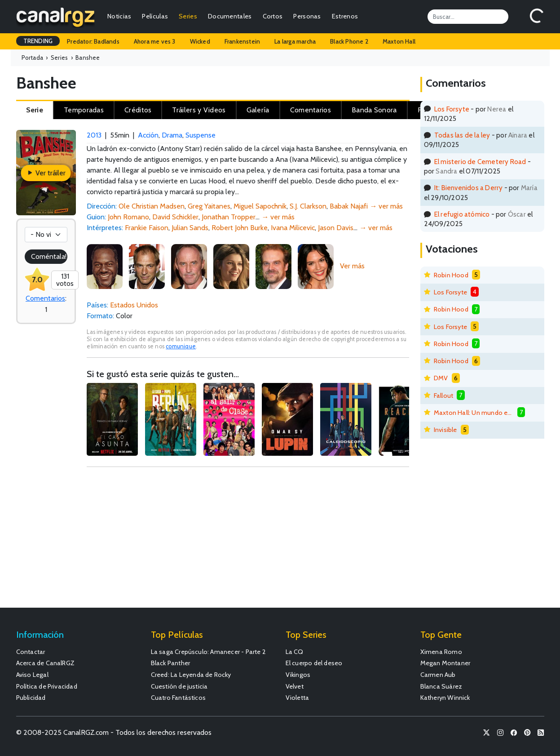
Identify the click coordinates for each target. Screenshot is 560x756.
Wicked (200, 41)
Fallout (443, 396)
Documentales (230, 16)
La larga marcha (295, 41)
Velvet (295, 686)
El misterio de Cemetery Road (480, 162)
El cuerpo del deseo (314, 663)
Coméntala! (49, 256)
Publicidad (31, 698)
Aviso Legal (32, 675)
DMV (441, 378)
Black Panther (171, 663)
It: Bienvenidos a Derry (469, 188)
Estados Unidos (134, 305)
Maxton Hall (399, 41)
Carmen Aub (438, 675)
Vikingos (298, 675)
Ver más (352, 266)
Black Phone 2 (349, 41)
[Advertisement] (248, 542)
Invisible (445, 430)
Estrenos (345, 16)
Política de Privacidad (47, 686)
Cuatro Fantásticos (179, 698)
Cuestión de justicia (179, 686)
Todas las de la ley (462, 135)
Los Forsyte (452, 109)
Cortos (273, 16)
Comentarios (45, 298)
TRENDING (38, 41)
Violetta (298, 698)
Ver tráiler (46, 173)
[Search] (468, 17)
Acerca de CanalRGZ (46, 663)
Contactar (31, 652)
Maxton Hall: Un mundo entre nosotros (474, 413)
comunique (181, 346)
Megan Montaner (445, 663)
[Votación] (46, 235)
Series (188, 16)
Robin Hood (451, 275)
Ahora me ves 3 (155, 41)
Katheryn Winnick (445, 698)
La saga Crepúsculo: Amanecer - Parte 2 (209, 652)
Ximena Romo (441, 652)
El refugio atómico (462, 214)
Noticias (119, 16)
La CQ (295, 652)
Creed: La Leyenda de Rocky (191, 675)
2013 (94, 135)
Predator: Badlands (93, 41)
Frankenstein (242, 41)
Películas (155, 16)
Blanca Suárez (441, 686)
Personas (307, 16)
